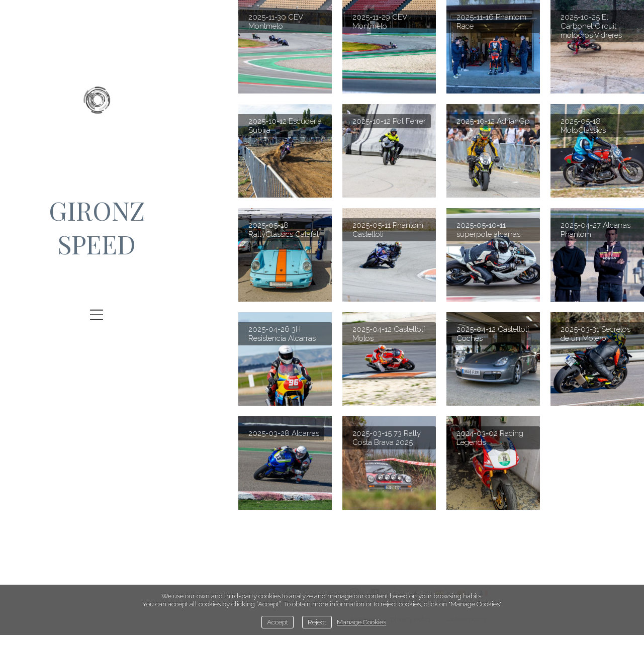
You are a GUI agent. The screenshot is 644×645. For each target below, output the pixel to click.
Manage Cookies (361, 622)
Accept (278, 622)
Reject (317, 622)
